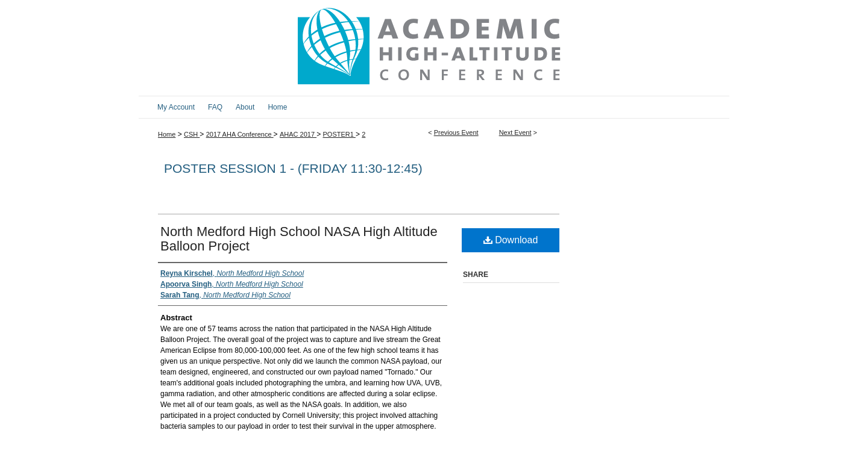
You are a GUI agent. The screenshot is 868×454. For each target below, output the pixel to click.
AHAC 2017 (298, 134)
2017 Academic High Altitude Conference (434, 48)
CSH (192, 134)
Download (511, 240)
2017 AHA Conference (240, 134)
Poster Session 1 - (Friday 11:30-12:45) (293, 168)
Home (167, 134)
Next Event (515, 132)
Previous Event (456, 132)
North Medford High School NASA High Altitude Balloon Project (299, 239)
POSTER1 (339, 134)
